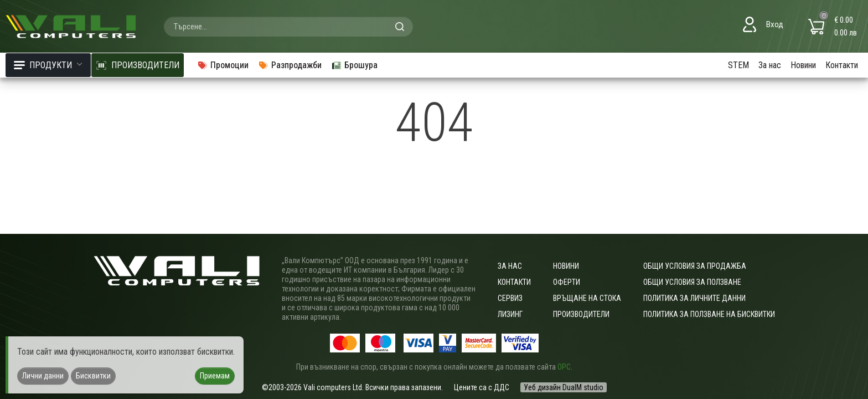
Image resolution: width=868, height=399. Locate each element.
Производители (581, 314)
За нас (770, 65)
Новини (803, 65)
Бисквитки (93, 376)
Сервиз (510, 298)
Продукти (48, 65)
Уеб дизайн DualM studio (564, 387)
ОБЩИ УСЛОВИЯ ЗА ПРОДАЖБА (695, 266)
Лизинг (510, 314)
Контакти (842, 65)
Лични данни (43, 376)
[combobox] (288, 27)
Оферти (567, 282)
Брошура (354, 65)
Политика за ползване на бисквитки (709, 314)
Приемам (215, 376)
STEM (738, 65)
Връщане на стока (587, 298)
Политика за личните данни (694, 298)
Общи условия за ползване (692, 282)
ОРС (564, 367)
